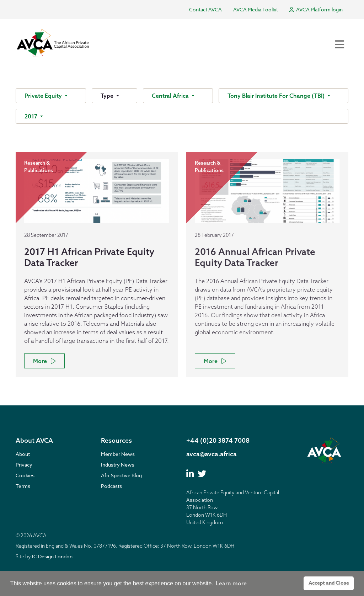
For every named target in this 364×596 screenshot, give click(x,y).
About (23, 454)
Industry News (118, 465)
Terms (23, 486)
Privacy (24, 465)
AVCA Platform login (316, 9)
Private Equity (44, 96)
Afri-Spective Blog (121, 475)
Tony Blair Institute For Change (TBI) (277, 96)
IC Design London (52, 556)
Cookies (25, 475)
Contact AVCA (205, 9)
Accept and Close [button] (329, 583)
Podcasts (111, 486)
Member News (118, 454)
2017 (32, 116)
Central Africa (171, 96)
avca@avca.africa (212, 454)
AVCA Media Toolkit (256, 9)
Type (108, 96)
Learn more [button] (231, 583)
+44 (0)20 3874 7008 (218, 440)
